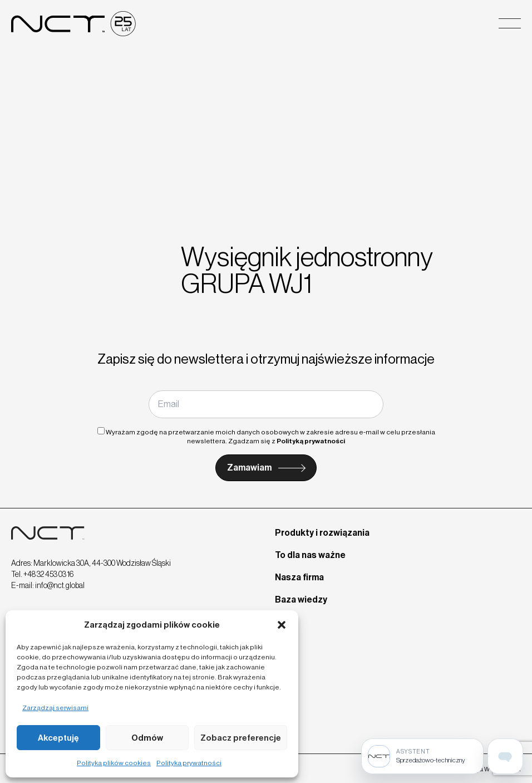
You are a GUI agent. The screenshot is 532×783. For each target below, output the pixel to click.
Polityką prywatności (311, 441)
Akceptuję (58, 738)
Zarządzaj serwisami (55, 708)
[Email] (266, 404)
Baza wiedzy (301, 600)
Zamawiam (249, 468)
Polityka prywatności (189, 763)
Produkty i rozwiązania (322, 533)
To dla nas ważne (310, 555)
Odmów (147, 738)
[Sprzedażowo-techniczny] (422, 756)
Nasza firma (299, 577)
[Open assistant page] (505, 756)
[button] (282, 625)
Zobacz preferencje (241, 738)
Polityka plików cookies (114, 763)
